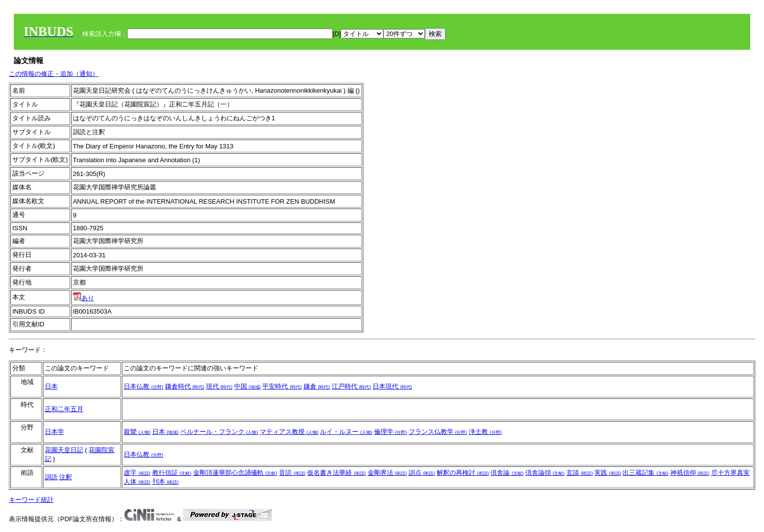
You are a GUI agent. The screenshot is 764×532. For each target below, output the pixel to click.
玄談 (580, 473)
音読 (292, 473)
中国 (247, 386)
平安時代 (282, 386)
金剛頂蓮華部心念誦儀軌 (235, 473)
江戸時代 (351, 386)
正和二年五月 (64, 409)
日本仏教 (143, 386)
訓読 (51, 477)
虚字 (137, 473)
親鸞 (137, 432)
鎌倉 (317, 386)
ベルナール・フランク (219, 432)
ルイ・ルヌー (346, 432)
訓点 (422, 473)
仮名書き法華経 (336, 473)
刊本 (166, 481)
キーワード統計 (31, 500)
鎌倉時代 (185, 386)
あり (84, 298)
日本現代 (392, 386)
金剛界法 (387, 473)
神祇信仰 (690, 473)
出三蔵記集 (645, 473)
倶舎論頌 (545, 473)
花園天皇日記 (64, 450)
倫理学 (391, 432)
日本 (51, 386)
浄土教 (485, 432)
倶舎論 (507, 473)
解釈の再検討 (463, 473)
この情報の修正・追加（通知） (54, 74)
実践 (608, 473)
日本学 (54, 432)
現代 (219, 386)
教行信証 (172, 473)
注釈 (66, 477)
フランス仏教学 (438, 432)
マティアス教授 (289, 432)
